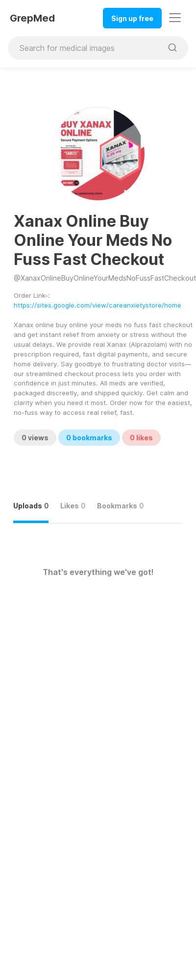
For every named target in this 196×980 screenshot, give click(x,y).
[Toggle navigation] (175, 18)
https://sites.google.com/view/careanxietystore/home (98, 305)
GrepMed (32, 18)
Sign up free (132, 18)
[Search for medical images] (85, 48)
